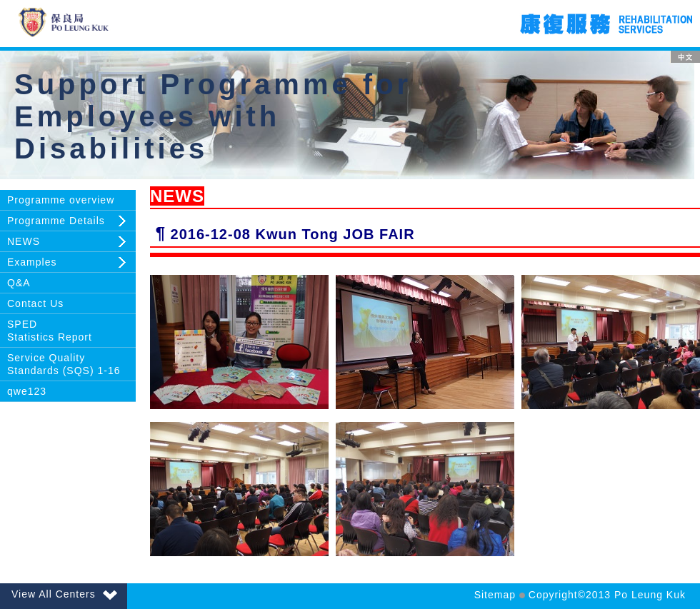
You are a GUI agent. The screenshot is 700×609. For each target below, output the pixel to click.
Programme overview (61, 200)
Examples (32, 262)
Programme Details (56, 221)
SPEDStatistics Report (50, 331)
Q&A (19, 283)
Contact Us (35, 303)
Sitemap (495, 595)
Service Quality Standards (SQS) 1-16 (64, 364)
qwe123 (27, 391)
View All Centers (64, 594)
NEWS (24, 241)
